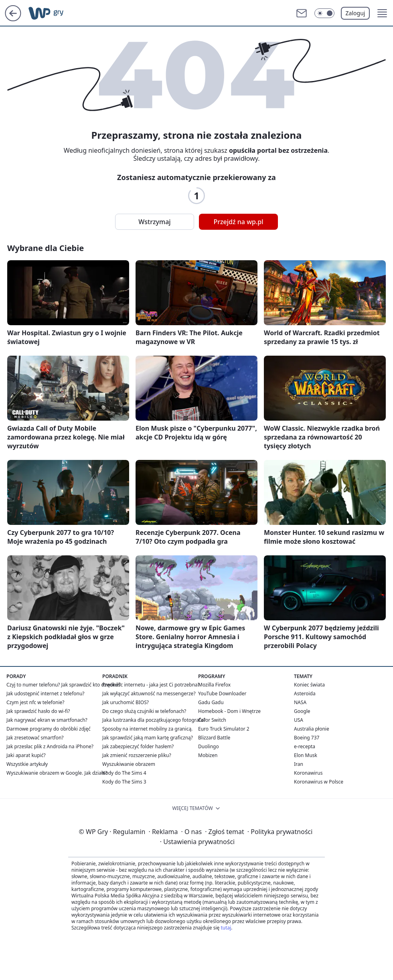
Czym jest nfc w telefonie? (35, 702)
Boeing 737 (307, 738)
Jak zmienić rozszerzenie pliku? (137, 755)
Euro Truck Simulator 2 (224, 729)
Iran (299, 764)
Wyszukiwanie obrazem (129, 764)
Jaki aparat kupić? (26, 755)
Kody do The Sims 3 (124, 782)
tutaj (226, 928)
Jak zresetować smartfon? (35, 738)
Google (302, 711)
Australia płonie (312, 729)
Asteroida (305, 693)
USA (299, 720)
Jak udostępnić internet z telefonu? (46, 693)
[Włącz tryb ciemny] (324, 13)
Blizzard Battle (214, 738)
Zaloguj (356, 13)
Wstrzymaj (154, 222)
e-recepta (305, 746)
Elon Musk (306, 755)
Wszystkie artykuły (27, 764)
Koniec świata (309, 685)
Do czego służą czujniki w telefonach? (144, 711)
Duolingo (209, 746)
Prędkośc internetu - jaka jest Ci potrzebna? (151, 685)
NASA (300, 702)
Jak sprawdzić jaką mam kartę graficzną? (148, 738)
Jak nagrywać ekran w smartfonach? (47, 720)
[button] (382, 13)
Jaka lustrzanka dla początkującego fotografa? (154, 720)
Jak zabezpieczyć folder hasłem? (138, 746)
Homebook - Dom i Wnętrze (229, 711)
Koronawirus (308, 773)
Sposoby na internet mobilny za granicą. (147, 729)
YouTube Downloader (222, 693)
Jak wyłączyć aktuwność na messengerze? (149, 693)
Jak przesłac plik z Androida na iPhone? (50, 746)
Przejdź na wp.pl (238, 222)
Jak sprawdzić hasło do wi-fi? (38, 711)
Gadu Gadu (211, 702)
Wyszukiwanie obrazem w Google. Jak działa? (57, 773)
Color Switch (212, 720)
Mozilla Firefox (214, 685)
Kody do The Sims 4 (124, 773)
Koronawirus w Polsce (319, 782)
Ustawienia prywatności (197, 842)
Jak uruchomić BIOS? (126, 702)
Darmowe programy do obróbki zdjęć (49, 729)
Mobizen (208, 755)
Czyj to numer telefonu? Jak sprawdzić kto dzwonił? (64, 685)
